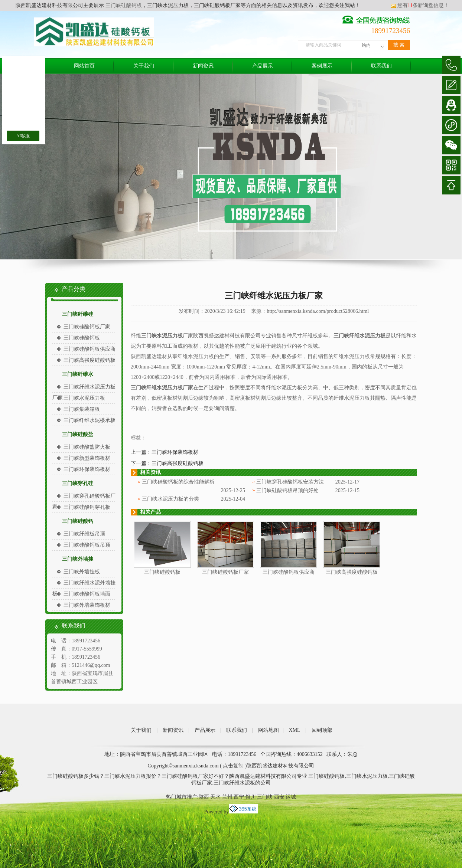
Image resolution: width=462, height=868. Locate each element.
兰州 (227, 797)
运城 (291, 797)
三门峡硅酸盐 (78, 434)
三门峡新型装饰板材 (87, 458)
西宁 (239, 797)
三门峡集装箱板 (82, 409)
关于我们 (144, 66)
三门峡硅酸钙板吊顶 (87, 545)
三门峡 (265, 797)
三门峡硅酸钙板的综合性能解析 (178, 482)
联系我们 (381, 66)
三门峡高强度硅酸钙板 (90, 360)
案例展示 (322, 66)
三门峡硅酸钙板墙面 (87, 594)
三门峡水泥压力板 (84, 398)
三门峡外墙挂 (78, 559)
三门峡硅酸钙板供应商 (90, 349)
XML (295, 730)
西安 (279, 797)
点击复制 (233, 766)
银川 (251, 797)
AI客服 (23, 136)
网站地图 (269, 730)
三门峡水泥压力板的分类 (170, 499)
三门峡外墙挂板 (82, 572)
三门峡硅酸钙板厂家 (87, 327)
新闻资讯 (203, 66)
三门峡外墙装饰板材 (87, 605)
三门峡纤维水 (78, 374)
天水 (215, 797)
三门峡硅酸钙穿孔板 (87, 507)
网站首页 (84, 66)
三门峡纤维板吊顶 (84, 534)
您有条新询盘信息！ (420, 5)
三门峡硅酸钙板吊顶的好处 (287, 490)
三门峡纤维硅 (78, 314)
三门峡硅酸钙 (78, 521)
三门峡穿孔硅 (78, 483)
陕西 (204, 797)
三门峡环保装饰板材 (87, 469)
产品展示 (263, 66)
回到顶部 (322, 730)
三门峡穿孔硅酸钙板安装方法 (290, 482)
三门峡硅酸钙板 (123, 5)
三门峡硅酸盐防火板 (87, 447)
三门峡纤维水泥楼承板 (90, 420)
